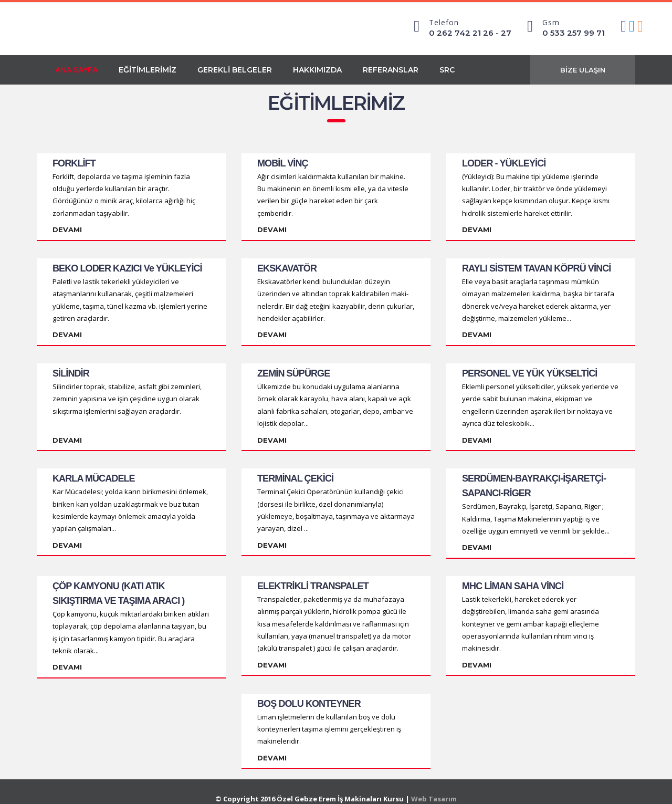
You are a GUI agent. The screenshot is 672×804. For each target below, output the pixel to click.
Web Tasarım (434, 785)
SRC (447, 70)
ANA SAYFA (76, 70)
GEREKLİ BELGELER (235, 70)
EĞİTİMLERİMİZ (148, 70)
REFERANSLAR (391, 70)
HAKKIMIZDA (317, 70)
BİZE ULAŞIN (583, 70)
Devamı (67, 229)
